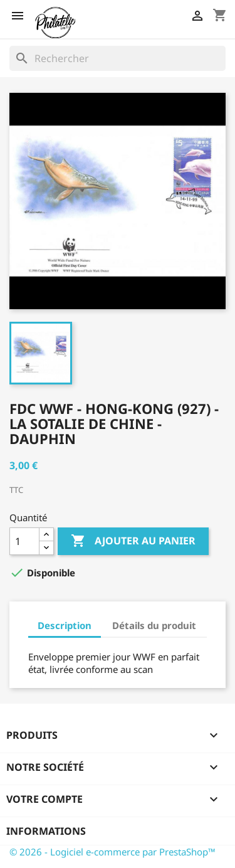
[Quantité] (24, 541)
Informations (46, 831)
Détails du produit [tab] (154, 625)
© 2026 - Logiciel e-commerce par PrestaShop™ (112, 852)
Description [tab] (65, 625)
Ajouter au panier (133, 541)
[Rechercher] (118, 58)
